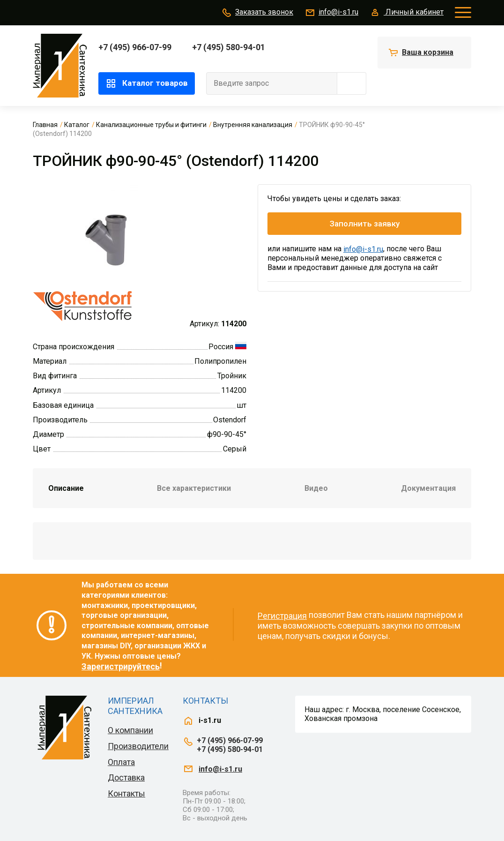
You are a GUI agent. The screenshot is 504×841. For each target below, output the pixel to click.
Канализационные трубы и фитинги (151, 125)
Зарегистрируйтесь (121, 666)
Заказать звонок (257, 13)
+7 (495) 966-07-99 (135, 47)
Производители (138, 746)
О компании (130, 730)
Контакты (126, 793)
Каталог (77, 125)
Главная (45, 125)
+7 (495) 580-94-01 (229, 47)
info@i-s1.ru (331, 13)
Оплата (121, 762)
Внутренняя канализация (253, 125)
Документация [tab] (428, 488)
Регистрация (282, 616)
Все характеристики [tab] (194, 488)
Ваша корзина (428, 52)
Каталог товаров (147, 83)
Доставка (126, 777)
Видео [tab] (316, 488)
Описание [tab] (66, 488)
